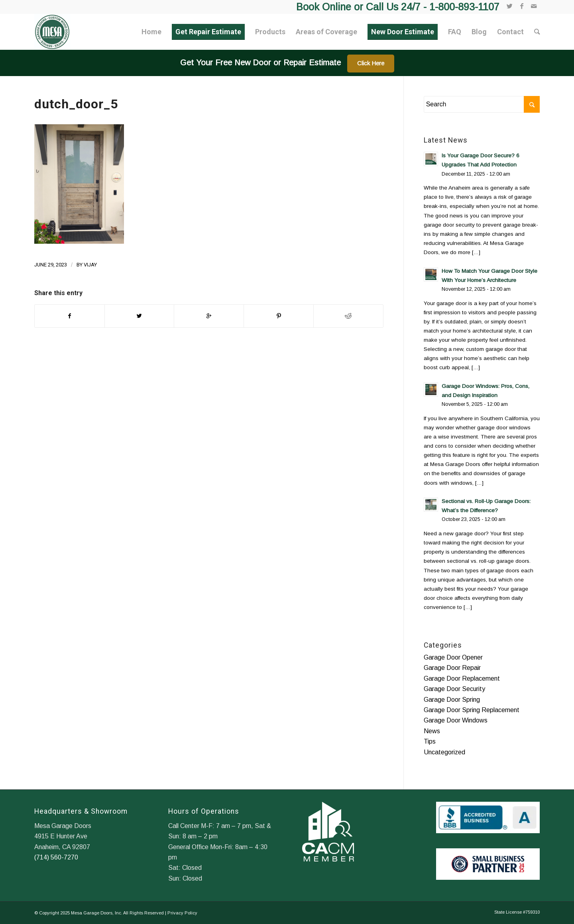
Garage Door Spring (452, 700)
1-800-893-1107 (464, 7)
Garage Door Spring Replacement (472, 710)
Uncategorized (444, 752)
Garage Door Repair (452, 668)
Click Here (371, 63)
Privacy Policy (182, 913)
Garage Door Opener (453, 657)
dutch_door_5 (76, 104)
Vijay (90, 265)
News (432, 731)
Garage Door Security (454, 689)
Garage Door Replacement (462, 678)
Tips (430, 741)
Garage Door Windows (456, 720)
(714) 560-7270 (56, 857)
